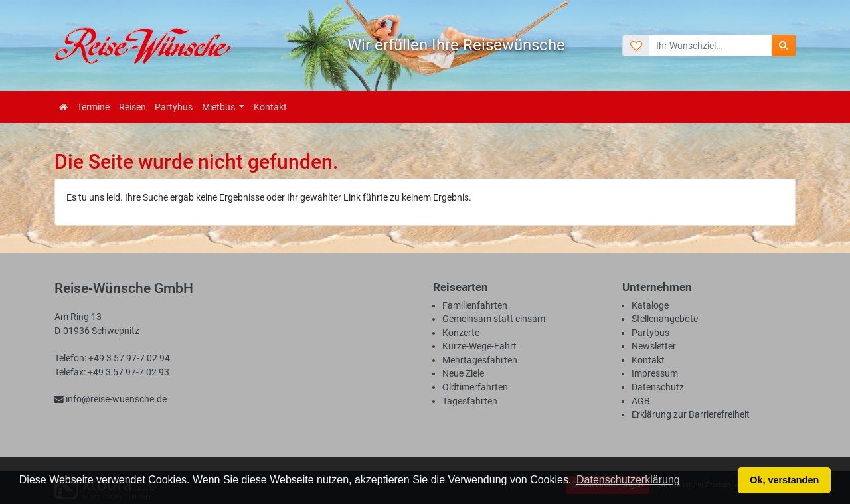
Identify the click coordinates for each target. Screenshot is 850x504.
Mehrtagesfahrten (480, 360)
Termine (93, 107)
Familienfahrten (475, 305)
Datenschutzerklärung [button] (628, 480)
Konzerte (461, 333)
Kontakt (270, 107)
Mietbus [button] (219, 107)
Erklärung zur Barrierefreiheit (691, 414)
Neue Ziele (463, 373)
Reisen (132, 107)
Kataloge (650, 305)
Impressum (655, 373)
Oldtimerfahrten (475, 387)
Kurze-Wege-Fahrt (479, 346)
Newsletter (654, 346)
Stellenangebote (665, 319)
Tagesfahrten (470, 401)
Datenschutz (658, 387)
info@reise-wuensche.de (111, 399)
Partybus (174, 107)
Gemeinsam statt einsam (494, 319)
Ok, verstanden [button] (784, 480)
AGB (641, 401)
